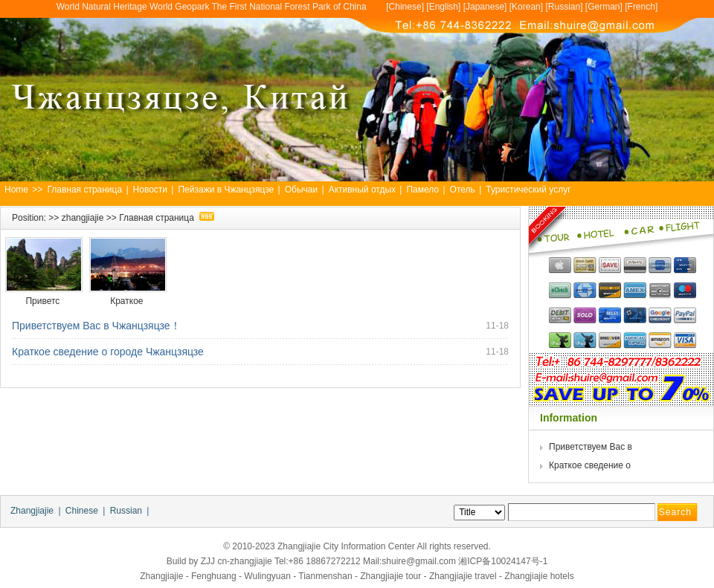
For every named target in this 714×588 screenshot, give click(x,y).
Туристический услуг (528, 190)
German (604, 7)
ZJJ (208, 561)
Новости (150, 190)
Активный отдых (362, 190)
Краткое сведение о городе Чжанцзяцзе (108, 352)
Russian (564, 7)
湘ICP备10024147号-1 (503, 561)
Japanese (485, 7)
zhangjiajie (83, 218)
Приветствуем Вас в (592, 447)
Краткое (128, 301)
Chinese (405, 7)
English (444, 7)
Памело (422, 190)
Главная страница (84, 190)
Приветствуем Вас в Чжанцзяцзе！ (96, 326)
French (641, 7)
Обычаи (301, 190)
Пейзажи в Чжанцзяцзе (226, 190)
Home (16, 190)
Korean (526, 7)
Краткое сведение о (591, 465)
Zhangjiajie (32, 511)
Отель (463, 190)
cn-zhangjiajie (244, 561)
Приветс (44, 301)
